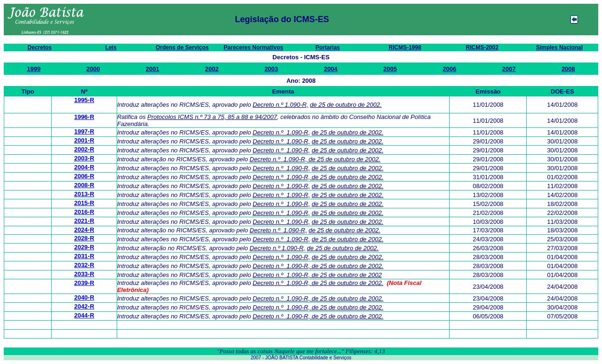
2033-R (84, 274)
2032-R (84, 265)
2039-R (84, 283)
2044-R (84, 315)
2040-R (84, 297)
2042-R (84, 306)
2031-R (84, 256)
